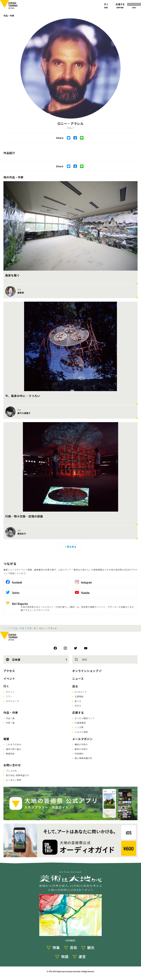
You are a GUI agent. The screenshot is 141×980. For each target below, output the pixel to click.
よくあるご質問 (14, 780)
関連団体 (10, 754)
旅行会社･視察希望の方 (17, 775)
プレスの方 (11, 771)
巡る (75, 686)
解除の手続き (81, 749)
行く (6, 686)
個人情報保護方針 (83, 758)
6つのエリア (81, 692)
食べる (78, 701)
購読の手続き (81, 744)
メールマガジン (82, 739)
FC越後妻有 (80, 723)
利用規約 (79, 754)
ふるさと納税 (81, 732)
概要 (6, 739)
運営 (82, 957)
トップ (7, 628)
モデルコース (12, 701)
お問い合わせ (12, 765)
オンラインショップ (85, 671)
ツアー (9, 696)
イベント (9, 679)
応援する (78, 713)
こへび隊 (79, 727)
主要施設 (79, 696)
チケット (10, 692)
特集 (56, 947)
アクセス (9, 671)
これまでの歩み (14, 744)
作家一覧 (32, 628)
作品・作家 (9, 16)
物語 (65, 957)
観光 (91, 947)
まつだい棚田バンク (85, 718)
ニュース (78, 679)
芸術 (74, 947)
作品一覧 (10, 718)
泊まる (78, 705)
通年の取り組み (14, 749)
